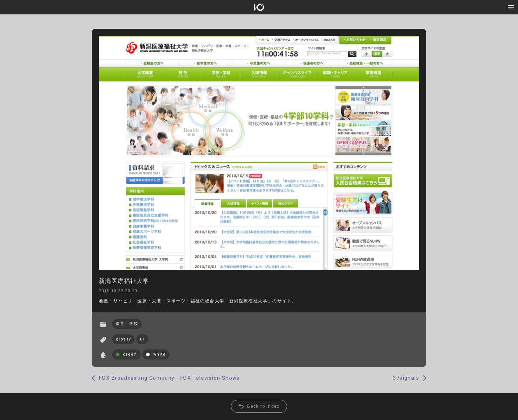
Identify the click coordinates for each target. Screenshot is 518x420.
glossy (123, 339)
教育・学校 (127, 324)
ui (142, 339)
